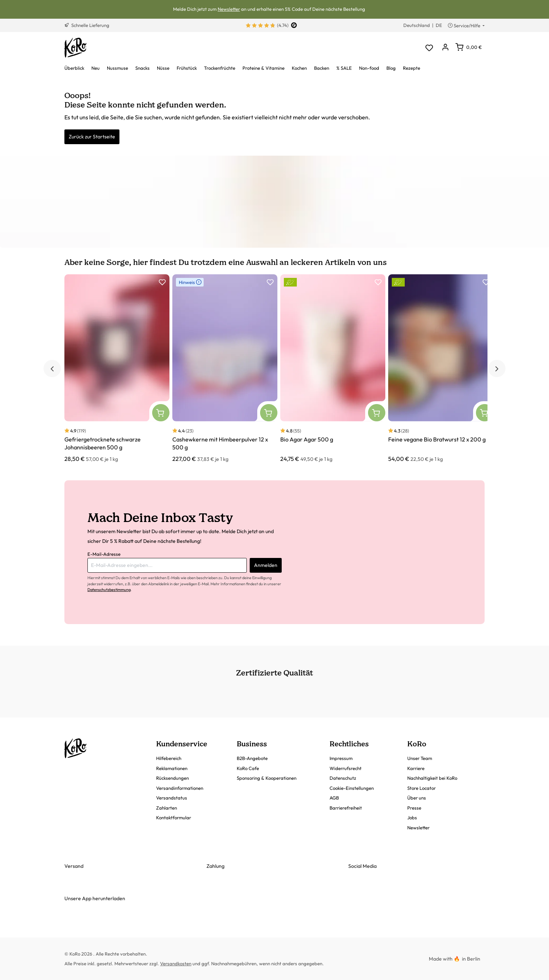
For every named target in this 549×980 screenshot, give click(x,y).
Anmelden (266, 565)
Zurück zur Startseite (92, 137)
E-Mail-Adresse (104, 554)
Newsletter (229, 9)
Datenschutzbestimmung (109, 590)
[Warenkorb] (469, 47)
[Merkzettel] (429, 48)
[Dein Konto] (445, 48)
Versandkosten (176, 963)
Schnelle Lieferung (87, 25)
